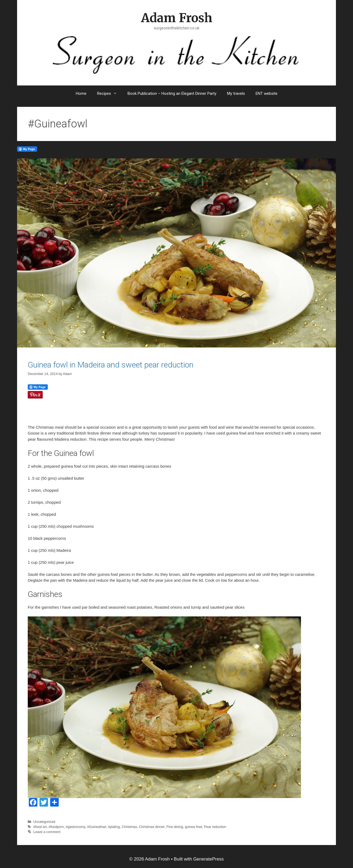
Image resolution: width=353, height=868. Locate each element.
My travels (236, 93)
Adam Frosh (177, 18)
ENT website (267, 93)
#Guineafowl (96, 827)
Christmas (129, 827)
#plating (114, 827)
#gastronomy (76, 827)
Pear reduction (215, 827)
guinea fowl (194, 827)
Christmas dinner (152, 827)
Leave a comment (47, 832)
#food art (40, 827)
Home (81, 93)
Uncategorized (44, 822)
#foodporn (56, 827)
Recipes (110, 93)
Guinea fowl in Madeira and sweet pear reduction (111, 365)
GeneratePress (208, 859)
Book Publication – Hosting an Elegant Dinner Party (172, 93)
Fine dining (174, 827)
